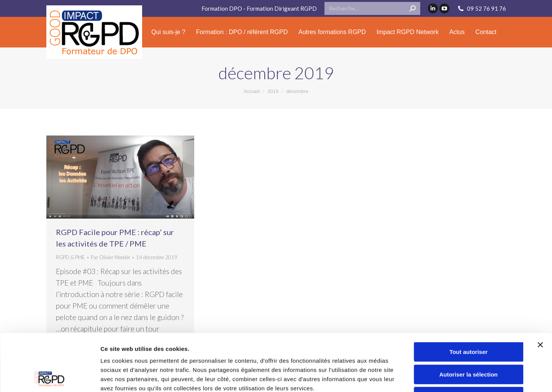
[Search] (372, 8)
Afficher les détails (480, 377)
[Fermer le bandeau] (540, 291)
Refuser (468, 343)
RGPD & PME (70, 257)
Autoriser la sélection (469, 321)
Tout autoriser (468, 298)
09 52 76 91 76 (482, 9)
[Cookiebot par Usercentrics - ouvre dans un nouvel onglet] (50, 377)
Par (111, 257)
